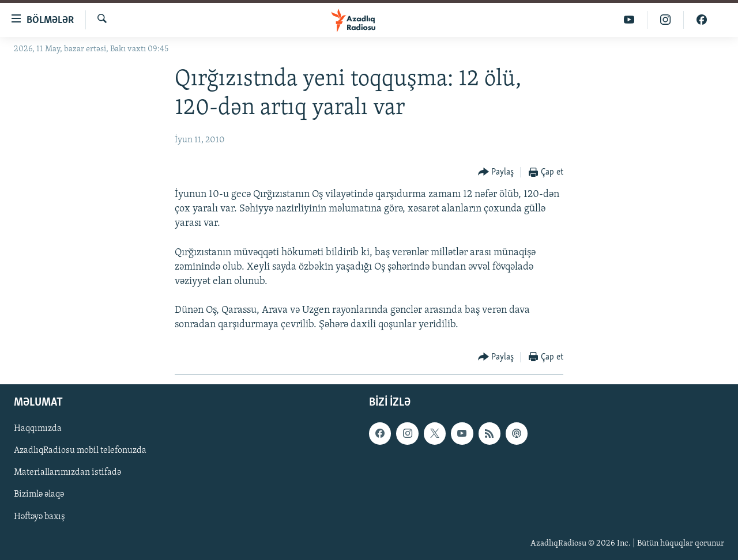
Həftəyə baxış (39, 516)
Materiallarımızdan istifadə (67, 472)
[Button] (496, 173)
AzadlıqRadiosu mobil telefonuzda (80, 451)
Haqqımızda (38, 429)
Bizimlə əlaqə (39, 494)
